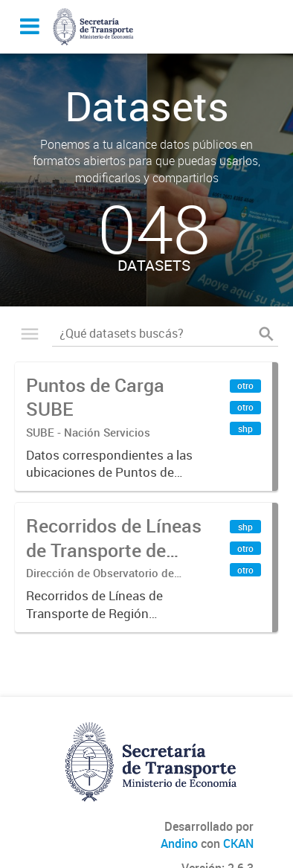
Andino (179, 843)
